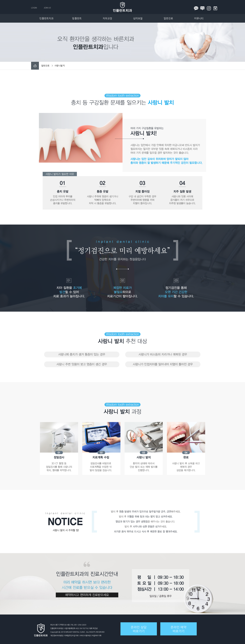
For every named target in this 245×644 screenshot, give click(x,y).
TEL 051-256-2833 (79, 625)
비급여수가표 (97, 636)
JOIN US (47, 8)
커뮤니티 (199, 18)
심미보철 (138, 18)
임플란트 (77, 18)
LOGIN (34, 8)
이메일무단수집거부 (71, 636)
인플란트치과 (46, 18)
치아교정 (107, 18)
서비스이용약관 (85, 636)
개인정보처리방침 (57, 636)
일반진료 (168, 18)
